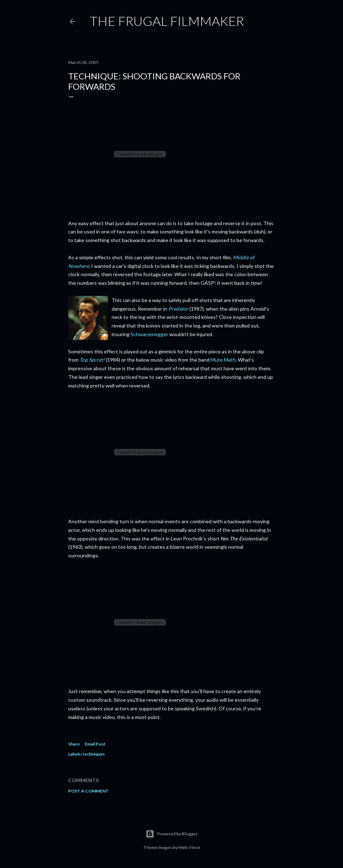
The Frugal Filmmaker (167, 21)
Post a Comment (88, 791)
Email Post (95, 744)
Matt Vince (189, 847)
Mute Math (223, 360)
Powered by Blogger (172, 834)
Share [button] (74, 744)
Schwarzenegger (149, 334)
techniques (94, 754)
